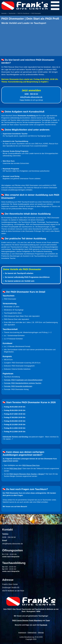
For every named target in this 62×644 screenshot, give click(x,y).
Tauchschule (12, 13)
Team (48, 620)
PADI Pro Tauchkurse (23, 13)
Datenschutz (32, 633)
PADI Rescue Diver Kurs (31, 465)
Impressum (22, 633)
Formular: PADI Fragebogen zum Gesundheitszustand (23, 380)
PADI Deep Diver (15, 469)
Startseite (4, 13)
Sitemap (41, 633)
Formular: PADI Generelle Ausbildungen (18, 386)
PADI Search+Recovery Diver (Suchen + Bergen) (27, 474)
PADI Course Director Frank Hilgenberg (27, 620)
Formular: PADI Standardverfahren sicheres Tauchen (23, 383)
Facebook (43, 625)
